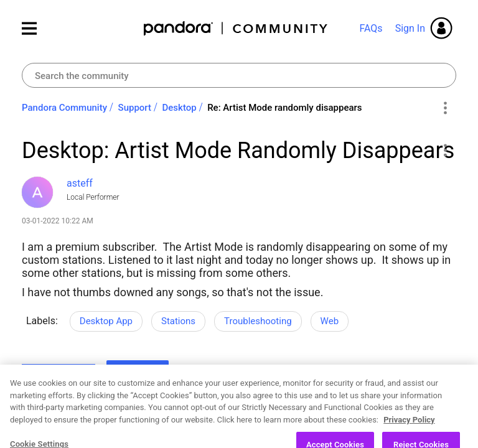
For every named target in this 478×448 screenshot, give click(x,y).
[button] (445, 150)
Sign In (410, 28)
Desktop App (106, 321)
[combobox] (239, 75)
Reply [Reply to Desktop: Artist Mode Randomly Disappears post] (138, 373)
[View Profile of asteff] (80, 183)
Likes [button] (43, 375)
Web (330, 321)
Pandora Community (236, 28)
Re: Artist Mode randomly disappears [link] (284, 108)
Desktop (180, 108)
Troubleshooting (258, 321)
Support (135, 108)
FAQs (371, 28)
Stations (178, 321)
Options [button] (445, 108)
